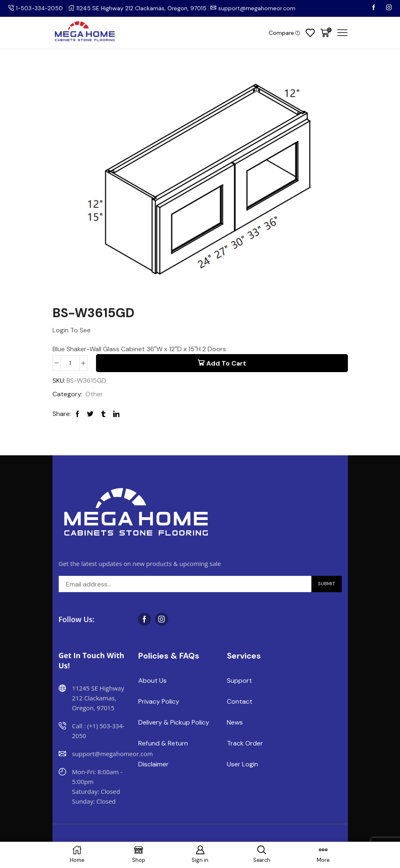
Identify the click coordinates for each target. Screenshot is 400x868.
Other (94, 394)
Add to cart (226, 363)
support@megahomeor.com (258, 8)
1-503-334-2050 (40, 8)
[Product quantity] (70, 363)
